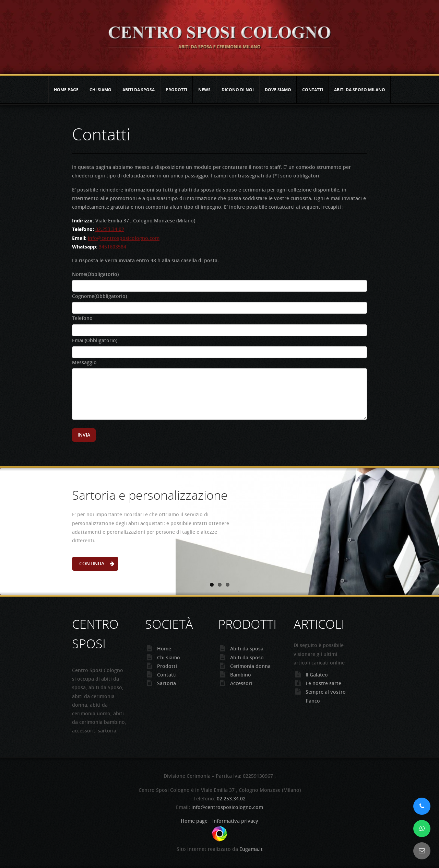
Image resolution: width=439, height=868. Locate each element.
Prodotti (176, 90)
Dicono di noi (238, 90)
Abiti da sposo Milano (360, 90)
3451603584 (112, 247)
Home (164, 649)
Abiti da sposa (139, 90)
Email (95, 340)
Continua (92, 563)
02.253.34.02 (110, 229)
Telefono (82, 318)
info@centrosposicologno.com (124, 238)
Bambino (241, 675)
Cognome (99, 296)
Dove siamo (278, 90)
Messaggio (84, 362)
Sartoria (167, 683)
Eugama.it (251, 849)
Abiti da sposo (247, 657)
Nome (95, 274)
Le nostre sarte (323, 683)
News (204, 90)
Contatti (313, 90)
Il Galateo (317, 675)
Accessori (241, 683)
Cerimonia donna (250, 666)
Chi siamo (100, 90)
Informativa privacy (235, 821)
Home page (66, 90)
